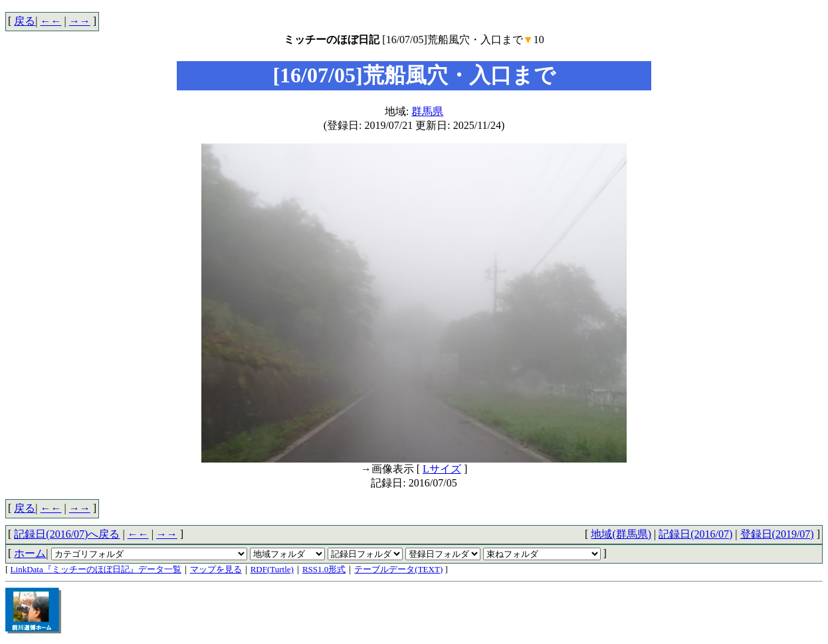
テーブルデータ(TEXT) (398, 569)
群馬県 (427, 111)
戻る (25, 21)
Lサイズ (442, 469)
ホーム (30, 553)
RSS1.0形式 (324, 569)
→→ (80, 21)
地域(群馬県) (621, 534)
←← (51, 21)
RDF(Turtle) (272, 569)
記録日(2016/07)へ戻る (67, 534)
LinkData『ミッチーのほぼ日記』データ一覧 (96, 569)
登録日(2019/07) (777, 534)
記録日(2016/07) (695, 534)
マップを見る (216, 569)
